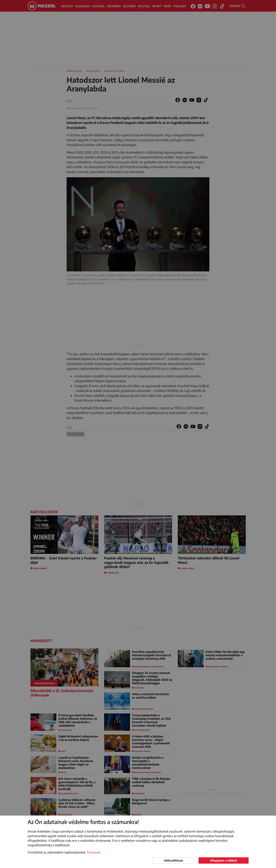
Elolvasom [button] (94, 852)
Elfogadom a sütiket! (224, 860)
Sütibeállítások (173, 860)
